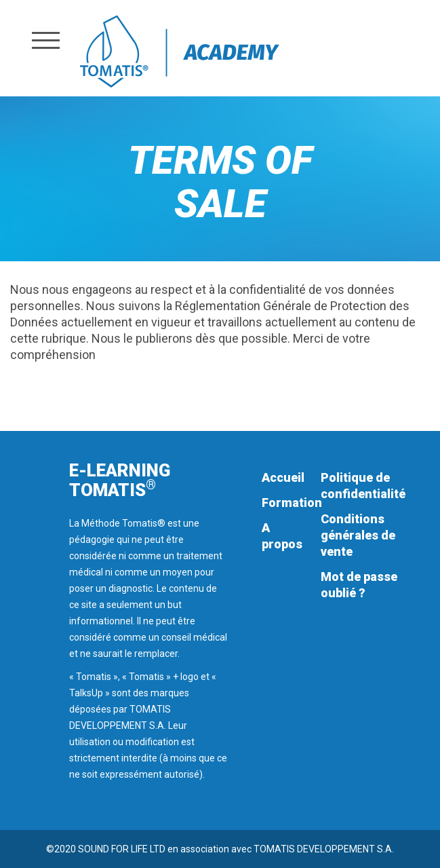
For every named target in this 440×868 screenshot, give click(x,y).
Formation (292, 503)
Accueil (283, 477)
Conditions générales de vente (358, 535)
